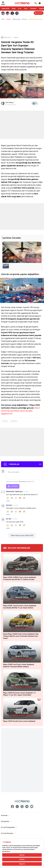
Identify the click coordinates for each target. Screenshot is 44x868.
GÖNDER (13, 486)
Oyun (26, 8)
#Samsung (16, 19)
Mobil (14, 8)
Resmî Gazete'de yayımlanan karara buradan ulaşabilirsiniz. (20, 411)
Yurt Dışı (5, 421)
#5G (3, 19)
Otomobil (33, 8)
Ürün (20, 8)
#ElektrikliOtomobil (36, 19)
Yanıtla (8, 501)
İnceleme (14, 421)
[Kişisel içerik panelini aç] (39, 13)
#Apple (9, 19)
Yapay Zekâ (5, 8)
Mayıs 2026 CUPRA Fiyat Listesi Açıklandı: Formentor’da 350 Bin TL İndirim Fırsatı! (20, 815)
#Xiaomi (25, 19)
